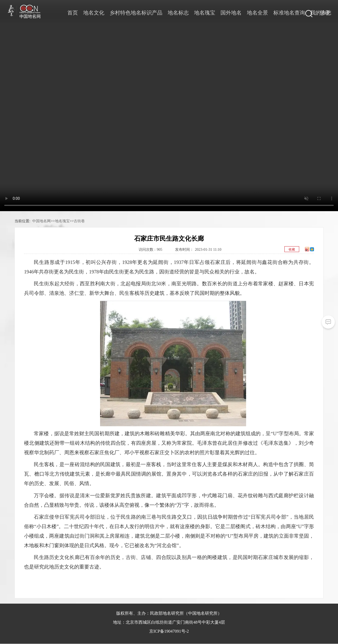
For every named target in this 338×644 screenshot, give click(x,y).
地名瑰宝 (205, 13)
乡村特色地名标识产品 (136, 13)
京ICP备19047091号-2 (169, 631)
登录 (325, 13)
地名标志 (178, 13)
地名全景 (257, 13)
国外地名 (231, 13)
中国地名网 (41, 221)
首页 (73, 13)
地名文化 (94, 13)
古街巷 (79, 221)
